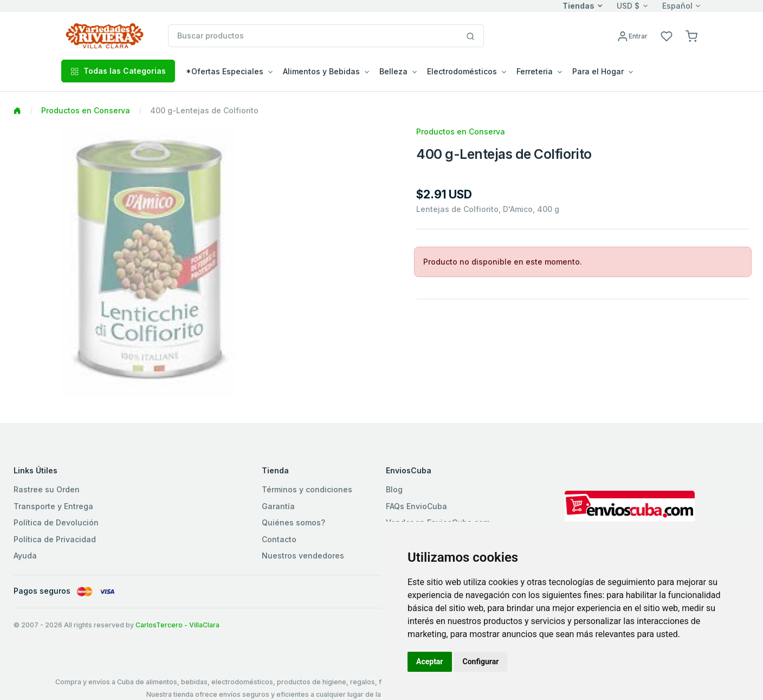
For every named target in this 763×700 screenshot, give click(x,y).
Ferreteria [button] (535, 71)
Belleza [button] (393, 71)
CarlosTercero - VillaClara (177, 625)
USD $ (628, 6)
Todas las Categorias (118, 71)
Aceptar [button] (430, 662)
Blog (394, 489)
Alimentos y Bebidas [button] (321, 71)
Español (677, 6)
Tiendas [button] (578, 6)
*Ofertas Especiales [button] (225, 71)
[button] (691, 36)
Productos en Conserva (86, 110)
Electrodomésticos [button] (462, 71)
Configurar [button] (481, 662)
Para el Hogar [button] (598, 71)
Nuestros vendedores (303, 555)
